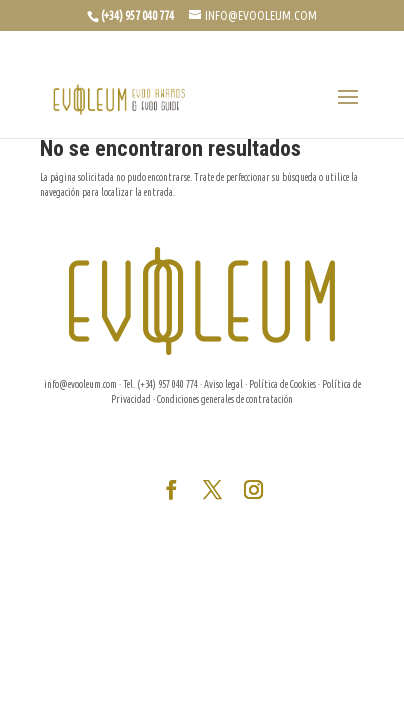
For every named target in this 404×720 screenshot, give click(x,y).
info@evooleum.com (80, 384)
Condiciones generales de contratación (225, 399)
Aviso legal (223, 384)
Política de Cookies (282, 384)
